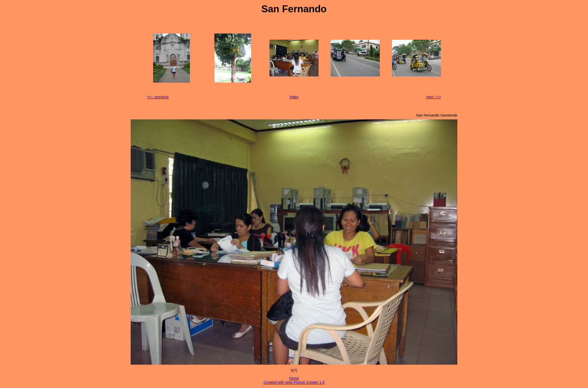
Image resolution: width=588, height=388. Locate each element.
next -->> (434, 97)
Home (294, 378)
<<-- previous (158, 97)
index (294, 97)
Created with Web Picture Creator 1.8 (294, 382)
